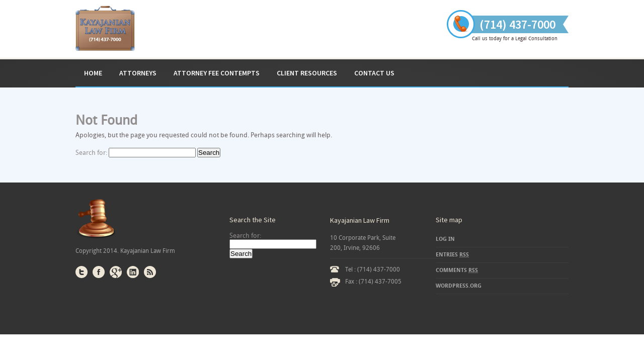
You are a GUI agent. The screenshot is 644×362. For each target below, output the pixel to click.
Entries (452, 255)
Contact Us (374, 73)
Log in (445, 239)
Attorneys (138, 73)
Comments (457, 270)
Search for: (91, 153)
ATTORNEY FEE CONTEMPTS (217, 73)
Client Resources (307, 73)
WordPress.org (459, 286)
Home (93, 73)
